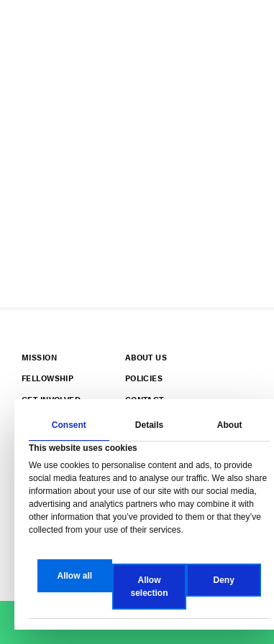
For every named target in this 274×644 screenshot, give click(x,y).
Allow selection (149, 587)
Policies (144, 378)
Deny (224, 580)
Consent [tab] (69, 425)
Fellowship (47, 378)
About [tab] (230, 425)
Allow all (74, 576)
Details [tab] (149, 425)
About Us (146, 357)
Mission (39, 357)
